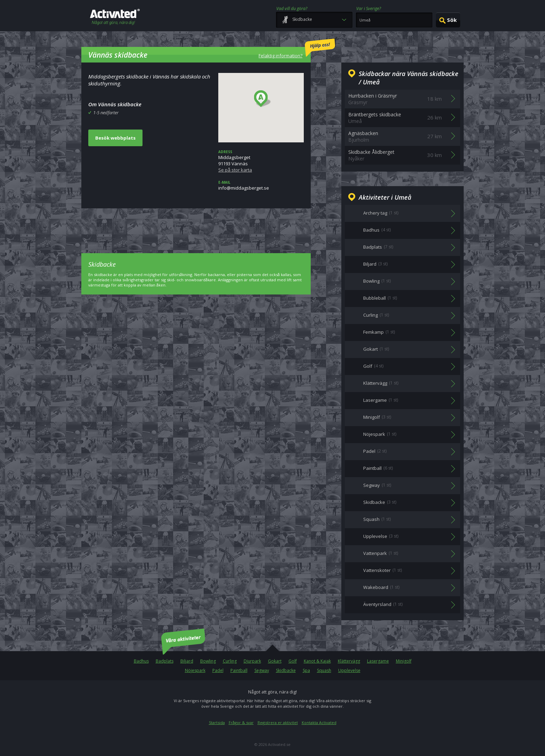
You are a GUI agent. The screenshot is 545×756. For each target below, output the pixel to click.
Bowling (208, 661)
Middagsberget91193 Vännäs (261, 161)
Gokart (275, 661)
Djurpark (252, 661)
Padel (218, 670)
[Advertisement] (196, 226)
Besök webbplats (115, 138)
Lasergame (378, 661)
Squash (324, 670)
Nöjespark (195, 670)
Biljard (187, 661)
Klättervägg (349, 661)
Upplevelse (349, 670)
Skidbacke (286, 670)
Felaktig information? (297, 49)
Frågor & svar (241, 722)
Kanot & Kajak (317, 661)
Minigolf (404, 661)
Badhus (141, 661)
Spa (306, 670)
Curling (230, 661)
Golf (293, 661)
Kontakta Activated (319, 722)
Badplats (165, 661)
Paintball (239, 670)
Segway (262, 670)
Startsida (217, 722)
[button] (263, 99)
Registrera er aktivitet (278, 722)
